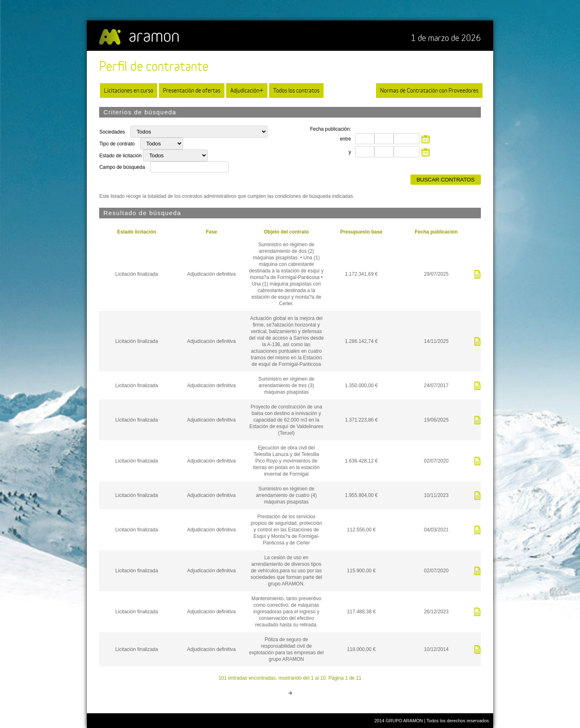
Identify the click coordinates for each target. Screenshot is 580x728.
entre (346, 139)
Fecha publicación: (331, 129)
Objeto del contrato (286, 232)
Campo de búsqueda (122, 167)
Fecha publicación (436, 232)
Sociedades (113, 132)
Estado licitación (137, 232)
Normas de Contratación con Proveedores (429, 90)
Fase (211, 232)
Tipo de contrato (118, 144)
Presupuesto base (361, 232)
